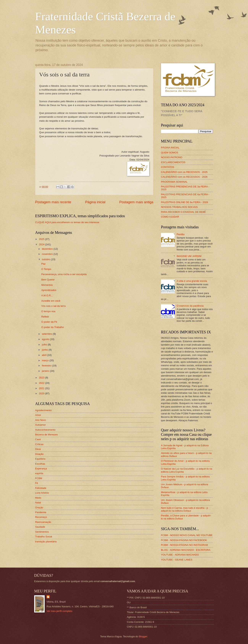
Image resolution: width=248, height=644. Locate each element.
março (46, 360)
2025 (42, 239)
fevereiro (47, 366)
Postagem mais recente (53, 202)
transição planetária (46, 542)
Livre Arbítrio (42, 493)
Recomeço (41, 517)
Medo (38, 498)
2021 (42, 388)
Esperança (41, 469)
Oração (39, 508)
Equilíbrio (40, 459)
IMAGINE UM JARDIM (189, 256)
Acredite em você (51, 301)
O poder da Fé (49, 322)
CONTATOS (168, 167)
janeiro (46, 371)
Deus (38, 449)
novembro (48, 254)
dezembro (48, 249)
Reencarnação (43, 522)
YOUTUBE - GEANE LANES (177, 560)
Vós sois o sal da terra (53, 306)
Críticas (39, 444)
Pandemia (41, 512)
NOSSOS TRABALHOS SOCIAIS (179, 207)
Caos (38, 439)
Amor (38, 415)
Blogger (143, 636)
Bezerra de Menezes (46, 435)
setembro (47, 334)
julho (45, 345)
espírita (39, 473)
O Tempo (46, 269)
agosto (46, 339)
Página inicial (95, 202)
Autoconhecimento (45, 430)
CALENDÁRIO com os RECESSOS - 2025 (184, 172)
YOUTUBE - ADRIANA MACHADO (180, 555)
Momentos (47, 285)
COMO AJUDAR (170, 217)
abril (44, 355)
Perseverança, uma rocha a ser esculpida (64, 274)
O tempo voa (48, 311)
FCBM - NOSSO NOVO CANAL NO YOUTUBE (187, 535)
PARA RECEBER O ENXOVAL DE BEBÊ (183, 212)
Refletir (45, 317)
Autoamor (40, 425)
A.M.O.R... (47, 295)
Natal (38, 503)
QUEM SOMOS (170, 153)
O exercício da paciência (190, 306)
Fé (37, 483)
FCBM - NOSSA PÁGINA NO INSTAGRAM (184, 545)
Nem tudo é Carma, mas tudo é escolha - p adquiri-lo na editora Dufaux (184, 509)
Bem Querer (48, 280)
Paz (43, 264)
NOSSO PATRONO (172, 157)
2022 (42, 383)
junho (45, 350)
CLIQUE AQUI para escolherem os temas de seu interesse (67, 222)
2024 (42, 244)
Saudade (40, 527)
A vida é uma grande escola (192, 281)
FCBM (39, 478)
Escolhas (40, 464)
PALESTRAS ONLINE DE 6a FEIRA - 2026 (185, 202)
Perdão (181, 234)
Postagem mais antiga (136, 202)
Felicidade (41, 488)
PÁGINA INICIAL (170, 148)
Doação (39, 454)
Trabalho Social (44, 537)
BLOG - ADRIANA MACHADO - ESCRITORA (186, 550)
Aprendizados (49, 290)
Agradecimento (43, 410)
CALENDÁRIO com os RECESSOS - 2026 (184, 177)
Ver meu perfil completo (59, 611)
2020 (42, 393)
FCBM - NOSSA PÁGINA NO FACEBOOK (184, 540)
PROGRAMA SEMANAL (174, 182)
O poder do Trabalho (53, 327)
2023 (42, 378)
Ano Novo (41, 420)
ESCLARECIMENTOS (173, 162)
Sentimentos (42, 532)
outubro (46, 259)
